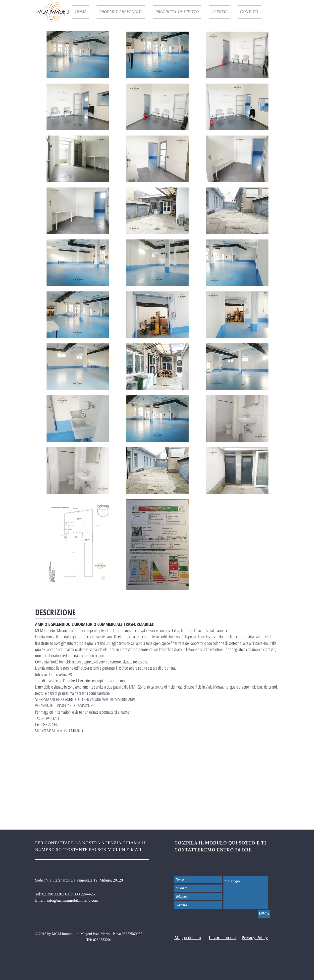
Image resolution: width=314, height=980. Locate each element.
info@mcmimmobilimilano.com (73, 900)
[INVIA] (264, 914)
